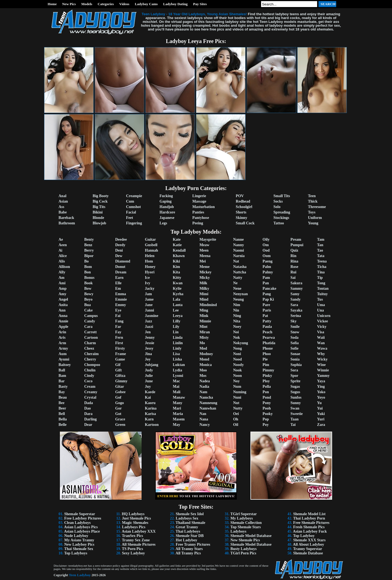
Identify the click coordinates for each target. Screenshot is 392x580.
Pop (266, 419)
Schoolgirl (244, 207)
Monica (206, 365)
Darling (90, 419)
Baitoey (65, 365)
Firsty (120, 348)
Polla (267, 387)
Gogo (120, 403)
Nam (203, 392)
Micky (205, 278)
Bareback (66, 218)
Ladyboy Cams (146, 4)
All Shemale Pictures (139, 544)
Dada (88, 403)
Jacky (150, 289)
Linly (177, 348)
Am (62, 278)
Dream (121, 272)
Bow (88, 289)
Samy (295, 294)
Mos (203, 376)
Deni (119, 250)
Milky (204, 289)
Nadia (204, 387)
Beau (63, 397)
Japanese (167, 218)
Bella (63, 419)
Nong (237, 348)
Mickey (206, 272)
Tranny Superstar (308, 549)
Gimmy (121, 381)
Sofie (295, 348)
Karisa (150, 414)
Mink (204, 316)
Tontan (323, 289)
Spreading (282, 212)
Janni (149, 310)
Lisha (177, 359)
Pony (267, 403)
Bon (87, 272)
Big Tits (99, 207)
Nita (237, 321)
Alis (62, 261)
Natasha (240, 267)
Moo (203, 370)
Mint (204, 327)
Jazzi (149, 327)
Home (52, 4)
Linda (178, 338)
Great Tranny (187, 527)
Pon (266, 392)
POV (240, 196)
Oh (236, 419)
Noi (236, 332)
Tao (320, 250)
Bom (88, 267)
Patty (267, 321)
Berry (89, 250)
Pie (265, 359)
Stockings (281, 218)
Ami (62, 283)
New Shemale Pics (245, 540)
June (149, 381)
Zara (321, 425)
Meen (204, 250)
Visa (321, 332)
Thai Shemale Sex (79, 549)
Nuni (237, 397)
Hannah (151, 250)
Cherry (90, 359)
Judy (149, 370)
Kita (176, 272)
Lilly (177, 321)
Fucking (166, 196)
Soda (295, 338)
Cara (88, 327)
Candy (90, 321)
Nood (237, 359)
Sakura (296, 283)
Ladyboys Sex (187, 518)
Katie (177, 245)
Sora (294, 370)
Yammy (323, 376)
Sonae (295, 354)
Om (266, 245)
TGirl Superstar (244, 514)
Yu (319, 403)
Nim (237, 305)
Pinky (267, 376)
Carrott (90, 332)
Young (313, 223)
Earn (119, 278)
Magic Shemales (135, 523)
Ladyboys (238, 531)
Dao (87, 408)
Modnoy (206, 354)
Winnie (323, 370)
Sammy (297, 289)
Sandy (295, 299)
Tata (321, 256)
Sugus (295, 392)
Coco (88, 381)
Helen (150, 256)
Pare (267, 305)
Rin (293, 256)
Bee (62, 403)
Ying (321, 387)
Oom (267, 256)
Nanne (238, 239)
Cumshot (133, 207)
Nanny (238, 245)
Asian (63, 201)
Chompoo (92, 365)
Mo (202, 343)
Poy (266, 425)
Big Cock (100, 201)
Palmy (268, 272)
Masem (179, 419)
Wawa (322, 348)
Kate (177, 239)
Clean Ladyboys (77, 523)
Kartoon (152, 425)
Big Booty (101, 196)
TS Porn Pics (133, 549)
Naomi (238, 250)
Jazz (148, 321)
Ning (237, 316)
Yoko (321, 392)
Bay (62, 392)
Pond (267, 397)
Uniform (315, 218)
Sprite (295, 381)
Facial (131, 212)
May (177, 425)
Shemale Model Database (251, 536)
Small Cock (245, 223)
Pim (266, 365)
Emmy (121, 305)
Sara (294, 305)
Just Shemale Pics (137, 518)
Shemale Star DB (190, 536)
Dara (88, 414)
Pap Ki (268, 299)
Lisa (176, 354)
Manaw (179, 397)
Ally (62, 272)
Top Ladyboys (76, 553)
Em (118, 289)
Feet (130, 218)
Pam (266, 278)
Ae (61, 239)
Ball (62, 370)
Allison (64, 267)
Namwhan (208, 408)
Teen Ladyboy (80, 575)
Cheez (89, 348)
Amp (63, 289)
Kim (176, 267)
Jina (148, 354)
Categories (106, 4)
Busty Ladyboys (244, 549)
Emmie (121, 299)
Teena (322, 261)
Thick (313, 201)
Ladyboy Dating (175, 4)
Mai (176, 387)
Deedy (120, 245)
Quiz (294, 250)
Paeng (268, 261)
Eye (118, 310)
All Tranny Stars (189, 549)
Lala (177, 299)
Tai (293, 425)
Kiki (176, 261)
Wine (321, 365)
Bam (62, 376)
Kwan (178, 283)
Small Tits (282, 196)
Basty (63, 387)
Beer (62, 408)
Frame (121, 354)
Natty (238, 278)
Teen (312, 196)
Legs (163, 223)
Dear (88, 425)
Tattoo (279, 223)
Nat (236, 261)
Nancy (205, 425)
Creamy (91, 392)
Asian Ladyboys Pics (81, 527)
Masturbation (203, 207)
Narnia (239, 256)
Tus (320, 299)
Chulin (90, 370)
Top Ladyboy (304, 536)
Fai (118, 316)
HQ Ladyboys (133, 514)
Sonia (295, 359)
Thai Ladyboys (188, 531)
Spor (294, 376)
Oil (236, 425)
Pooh (267, 408)
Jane (149, 305)
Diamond (123, 261)
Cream (90, 387)
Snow (295, 332)
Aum (63, 354)
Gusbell (151, 245)
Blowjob (99, 223)
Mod (203, 348)
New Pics (69, 4)
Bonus (89, 278)
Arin (62, 332)
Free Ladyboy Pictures (83, 518)
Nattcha (239, 272)
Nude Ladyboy (76, 536)
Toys (312, 212)
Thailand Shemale (190, 523)
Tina (321, 272)
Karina (151, 408)
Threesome (317, 207)
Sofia (295, 343)
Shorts (241, 212)
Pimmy (269, 370)
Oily (266, 239)
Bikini (98, 212)
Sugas (295, 387)
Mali (177, 392)
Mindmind (208, 305)
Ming (204, 310)
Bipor (89, 256)
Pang (267, 294)
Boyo (88, 299)
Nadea (205, 381)
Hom (149, 261)
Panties (198, 212)
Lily (176, 327)
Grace (120, 419)
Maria (178, 414)
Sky (294, 321)
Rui (293, 272)
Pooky (268, 414)
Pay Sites (200, 4)
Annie (63, 321)
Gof (118, 397)
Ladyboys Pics (134, 527)
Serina (296, 316)
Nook (237, 370)
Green (120, 425)
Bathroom (67, 223)
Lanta (178, 305)
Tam (321, 239)
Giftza (120, 376)
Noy (236, 381)
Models (87, 4)
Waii (321, 338)
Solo (277, 207)
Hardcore (167, 212)
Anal (62, 196)
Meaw (205, 245)
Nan (203, 414)
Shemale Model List (309, 514)
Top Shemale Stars (246, 527)
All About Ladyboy (308, 544)
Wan (321, 343)
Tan (320, 245)
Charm (90, 343)
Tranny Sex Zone (136, 540)
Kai (148, 397)
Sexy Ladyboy (133, 553)
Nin (236, 310)
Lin (176, 332)
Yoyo (321, 397)
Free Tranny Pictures (193, 544)
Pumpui (297, 245)
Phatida (269, 343)
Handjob (167, 207)
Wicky (322, 359)
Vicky (322, 327)
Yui (320, 408)
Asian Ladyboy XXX (139, 531)
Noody (238, 365)
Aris (62, 338)
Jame (149, 299)
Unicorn (324, 316)
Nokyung (240, 343)
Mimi (204, 294)
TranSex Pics (133, 536)
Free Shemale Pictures (311, 523)
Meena (205, 256)
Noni (237, 354)
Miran (205, 332)
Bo (86, 261)
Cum (130, 201)
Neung (238, 299)
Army (63, 348)
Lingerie (199, 196)
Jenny (150, 338)
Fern (119, 338)
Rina (294, 261)
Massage (199, 201)
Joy (148, 359)
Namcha (206, 397)
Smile (295, 327)
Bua (87, 305)
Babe (63, 212)
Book (88, 283)
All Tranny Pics (188, 553)
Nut (236, 403)
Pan (266, 283)
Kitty (177, 278)
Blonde (98, 218)
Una (321, 310)
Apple (63, 327)
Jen (148, 332)
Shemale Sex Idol (190, 514)
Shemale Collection (246, 523)
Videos (124, 4)
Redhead (243, 201)
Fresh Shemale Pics (309, 527)
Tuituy (322, 294)
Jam (148, 294)
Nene (237, 289)
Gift (118, 370)
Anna (63, 316)
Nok (236, 338)
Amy (62, 294)
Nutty (238, 408)
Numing (240, 392)
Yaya (321, 381)
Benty (89, 239)
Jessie (149, 343)
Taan (295, 419)
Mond (204, 359)
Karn (149, 419)
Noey (237, 327)
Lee (176, 310)
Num (237, 387)
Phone (268, 348)
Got (118, 414)
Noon (237, 376)
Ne (235, 283)
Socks (278, 201)
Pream (296, 239)
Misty (204, 338)
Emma (121, 294)
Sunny (296, 403)
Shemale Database (308, 553)
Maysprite (208, 239)
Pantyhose (200, 218)
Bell (62, 414)
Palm (267, 267)
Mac (176, 381)
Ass (61, 207)
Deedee (121, 239)
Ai (60, 250)
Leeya (178, 316)
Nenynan (240, 294)
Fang (119, 321)
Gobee (120, 392)
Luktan (179, 365)
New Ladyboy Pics (79, 544)
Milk (203, 283)
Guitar (150, 239)
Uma (321, 305)
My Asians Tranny (79, 540)
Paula (267, 327)
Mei (203, 261)
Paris (267, 310)
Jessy (149, 348)
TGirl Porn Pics (243, 553)
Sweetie (297, 414)
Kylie (177, 289)
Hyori (150, 272)
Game (120, 359)
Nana (204, 419)
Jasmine (151, 316)
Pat (265, 316)
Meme (205, 267)
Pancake (270, 289)
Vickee (323, 321)
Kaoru (150, 403)
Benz (88, 245)
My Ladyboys (242, 518)
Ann (62, 310)
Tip (320, 278)
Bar (62, 381)
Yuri (321, 419)
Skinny (241, 218)
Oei (236, 414)
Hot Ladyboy (187, 540)
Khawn (179, 256)
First (119, 343)
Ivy (147, 283)
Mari (177, 408)
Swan (295, 408)
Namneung (208, 403)
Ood (266, 250)
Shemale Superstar (80, 514)
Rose (294, 267)
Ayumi (64, 359)
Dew (119, 256)
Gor (118, 408)
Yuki (321, 414)
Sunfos (296, 397)
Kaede (150, 392)
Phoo (267, 354)
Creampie (134, 196)
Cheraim (91, 354)
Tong (321, 283)
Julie (149, 376)
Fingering (134, 223)
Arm (62, 343)
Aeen (63, 245)
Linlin (178, 343)
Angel (63, 299)
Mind (204, 299)
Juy (148, 387)
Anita (63, 305)
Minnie (205, 321)
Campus (91, 316)
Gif (118, 365)
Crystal (90, 397)
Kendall (179, 250)
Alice (63, 256)
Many (178, 403)
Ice (147, 278)
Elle (118, 283)
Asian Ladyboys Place (82, 531)
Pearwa (269, 338)
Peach (268, 332)
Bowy (89, 294)
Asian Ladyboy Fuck (310, 531)
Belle (63, 425)
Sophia (296, 365)
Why (321, 354)
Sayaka (296, 310)
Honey (150, 267)
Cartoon (91, 338)
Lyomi (178, 376)
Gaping (166, 201)
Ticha (322, 267)
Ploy (266, 381)
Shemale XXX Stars (309, 540)
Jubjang (151, 365)
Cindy (89, 376)
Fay (118, 332)
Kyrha (178, 294)
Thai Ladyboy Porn (309, 518)
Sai (293, 278)
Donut (120, 267)
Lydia (177, 370)
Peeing (198, 223)
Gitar (120, 387)
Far (118, 327)
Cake (88, 310)
